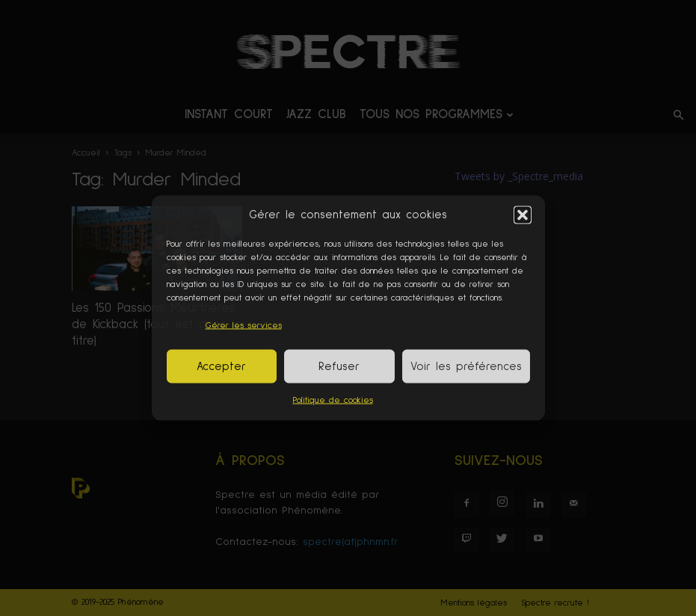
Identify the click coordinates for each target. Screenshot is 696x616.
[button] (523, 215)
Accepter (221, 366)
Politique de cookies (333, 401)
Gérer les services (244, 326)
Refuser (339, 366)
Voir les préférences (466, 366)
